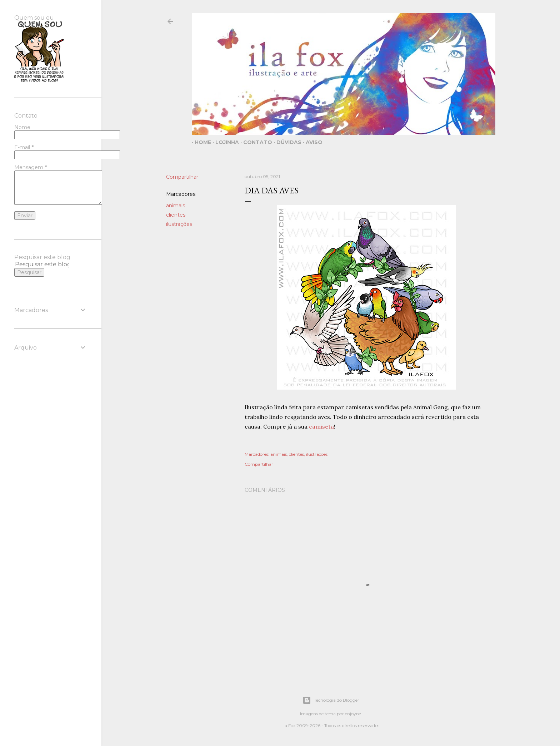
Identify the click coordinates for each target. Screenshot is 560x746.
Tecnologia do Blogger (331, 700)
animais (176, 206)
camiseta (321, 426)
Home (200, 142)
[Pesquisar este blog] (42, 264)
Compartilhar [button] (182, 177)
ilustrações (179, 224)
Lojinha (224, 142)
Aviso (311, 142)
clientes (176, 215)
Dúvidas (286, 142)
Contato (255, 142)
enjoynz (353, 714)
